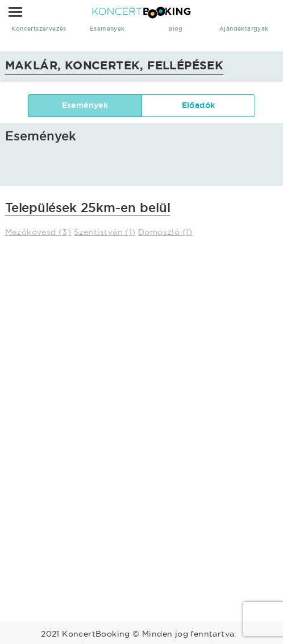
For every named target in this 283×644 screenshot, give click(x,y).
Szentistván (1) (105, 232)
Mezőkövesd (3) (38, 232)
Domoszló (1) (165, 232)
